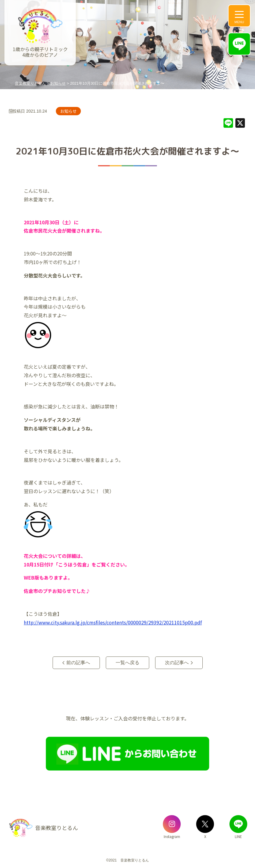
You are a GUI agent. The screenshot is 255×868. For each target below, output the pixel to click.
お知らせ (68, 111)
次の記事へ (177, 663)
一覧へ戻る (127, 663)
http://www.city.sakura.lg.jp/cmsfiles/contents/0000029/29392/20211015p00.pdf (113, 622)
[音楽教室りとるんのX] (205, 824)
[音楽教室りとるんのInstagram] (172, 824)
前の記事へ (78, 663)
